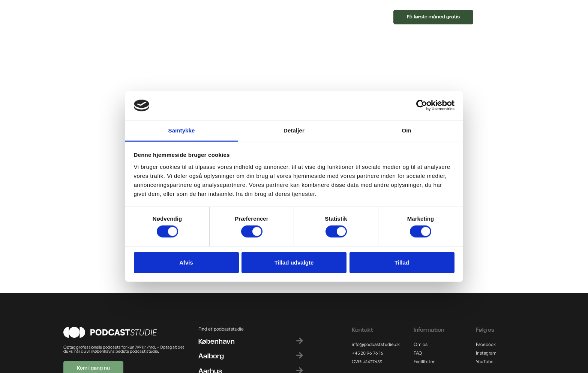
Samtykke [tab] (182, 130)
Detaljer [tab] (294, 130)
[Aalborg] (300, 355)
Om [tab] (406, 130)
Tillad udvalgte (294, 262)
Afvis (186, 262)
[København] (300, 341)
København (217, 342)
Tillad (402, 262)
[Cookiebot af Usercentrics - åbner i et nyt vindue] (422, 105)
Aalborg (211, 356)
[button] (316, 19)
